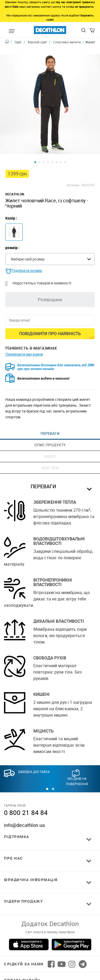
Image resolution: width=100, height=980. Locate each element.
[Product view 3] (44, 140)
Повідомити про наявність (50, 312)
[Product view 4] (48, 140)
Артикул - (74, 163)
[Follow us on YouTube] (62, 942)
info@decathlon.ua (24, 803)
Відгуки (50, 446)
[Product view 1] (35, 140)
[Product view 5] (52, 140)
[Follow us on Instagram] (72, 942)
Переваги (50, 412)
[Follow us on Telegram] (83, 942)
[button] (47, 767)
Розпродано (50, 278)
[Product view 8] (65, 140)
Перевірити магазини (24, 332)
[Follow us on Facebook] (51, 942)
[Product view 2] (39, 140)
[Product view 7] (61, 140)
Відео (50, 434)
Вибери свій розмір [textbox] (28, 237)
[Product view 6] (57, 140)
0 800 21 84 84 (26, 791)
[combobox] (50, 237)
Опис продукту (50, 423)
